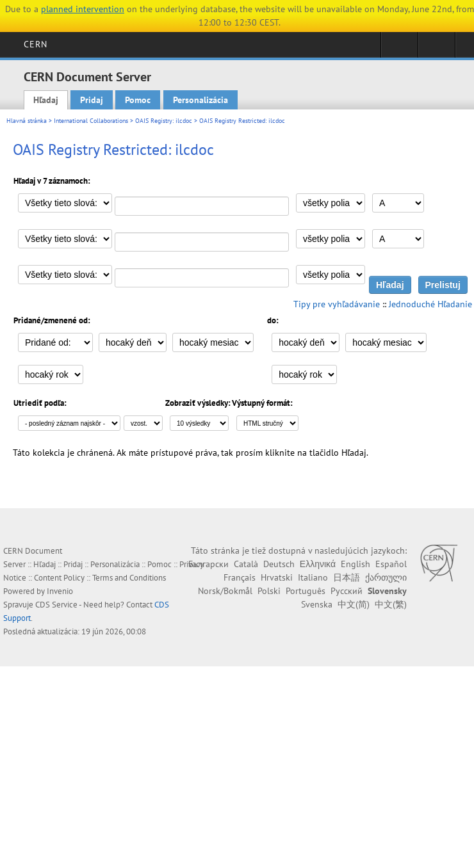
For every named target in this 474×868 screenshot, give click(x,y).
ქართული (386, 577)
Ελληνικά (318, 564)
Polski (269, 591)
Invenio (60, 591)
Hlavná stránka (27, 121)
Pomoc (138, 100)
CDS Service (56, 605)
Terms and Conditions (129, 578)
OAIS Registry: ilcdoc (164, 121)
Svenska (317, 604)
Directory (437, 49)
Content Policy (59, 578)
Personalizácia (200, 100)
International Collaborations (91, 121)
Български (208, 564)
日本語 (347, 577)
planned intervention (83, 9)
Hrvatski (277, 577)
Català (246, 564)
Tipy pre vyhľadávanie (337, 304)
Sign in (399, 49)
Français (240, 577)
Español (391, 564)
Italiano (313, 577)
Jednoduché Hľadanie (430, 304)
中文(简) (354, 604)
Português (306, 591)
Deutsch (279, 564)
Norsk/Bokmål (225, 591)
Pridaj (92, 100)
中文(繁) (391, 604)
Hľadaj (46, 100)
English (355, 564)
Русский (347, 591)
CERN (36, 44)
